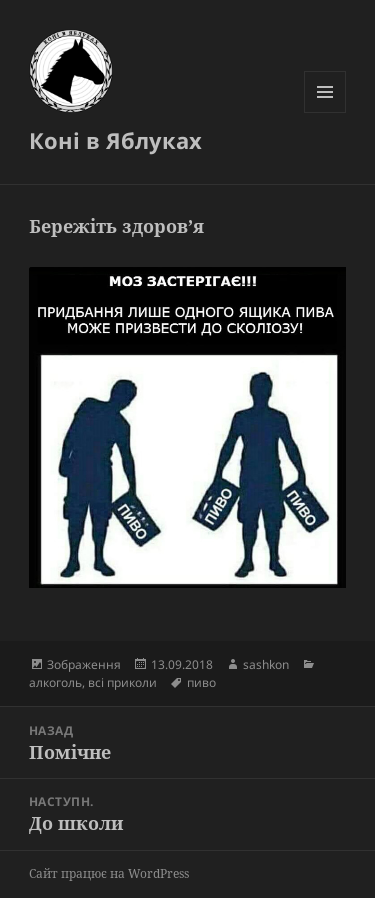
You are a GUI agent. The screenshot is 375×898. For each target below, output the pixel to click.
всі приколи (122, 682)
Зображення (84, 664)
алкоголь (55, 682)
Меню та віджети (325, 112)
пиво (201, 682)
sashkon (266, 664)
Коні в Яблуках (115, 140)
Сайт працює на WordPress (109, 873)
